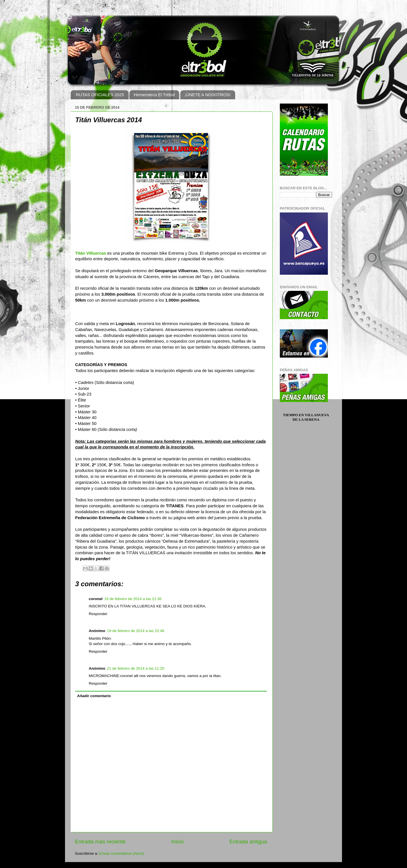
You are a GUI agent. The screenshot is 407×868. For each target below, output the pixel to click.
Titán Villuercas (91, 253)
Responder (98, 614)
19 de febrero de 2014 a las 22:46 (136, 631)
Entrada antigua (248, 842)
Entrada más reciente (100, 842)
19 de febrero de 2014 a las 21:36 (133, 599)
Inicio (177, 842)
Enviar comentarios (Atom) (122, 853)
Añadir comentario (94, 696)
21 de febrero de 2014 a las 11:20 (136, 668)
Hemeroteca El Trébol (154, 95)
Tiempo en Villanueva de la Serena (306, 417)
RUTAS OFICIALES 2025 (100, 95)
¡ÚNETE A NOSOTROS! (208, 95)
